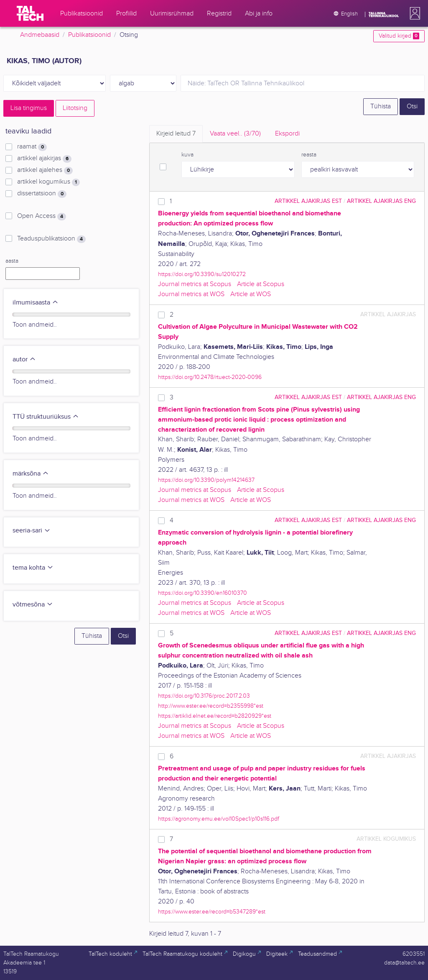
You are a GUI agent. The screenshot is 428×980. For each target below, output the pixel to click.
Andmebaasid (40, 35)
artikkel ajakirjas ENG (381, 201)
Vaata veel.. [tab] (235, 134)
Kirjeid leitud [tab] (176, 134)
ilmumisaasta (36, 303)
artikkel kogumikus (48, 182)
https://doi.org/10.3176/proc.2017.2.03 (204, 696)
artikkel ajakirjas (44, 159)
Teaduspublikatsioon (51, 239)
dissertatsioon (42, 194)
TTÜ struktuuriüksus (46, 417)
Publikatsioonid (89, 35)
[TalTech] (30, 13)
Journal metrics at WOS (191, 294)
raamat (32, 147)
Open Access (42, 216)
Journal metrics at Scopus (195, 284)
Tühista (381, 106)
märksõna (31, 474)
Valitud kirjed (399, 36)
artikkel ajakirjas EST (308, 201)
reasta (309, 155)
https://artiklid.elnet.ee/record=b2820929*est (215, 716)
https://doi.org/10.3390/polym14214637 (206, 480)
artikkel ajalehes (45, 170)
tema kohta (33, 568)
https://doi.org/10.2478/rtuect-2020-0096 (210, 377)
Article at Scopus (261, 284)
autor (24, 360)
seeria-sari (32, 531)
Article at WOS (251, 294)
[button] (413, 13)
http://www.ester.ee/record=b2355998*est (211, 706)
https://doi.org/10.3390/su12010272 (202, 274)
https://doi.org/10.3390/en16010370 (203, 593)
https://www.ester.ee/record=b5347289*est (212, 912)
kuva (187, 155)
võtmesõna (33, 605)
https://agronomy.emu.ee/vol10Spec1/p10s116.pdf (219, 819)
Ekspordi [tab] (287, 134)
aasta (12, 261)
